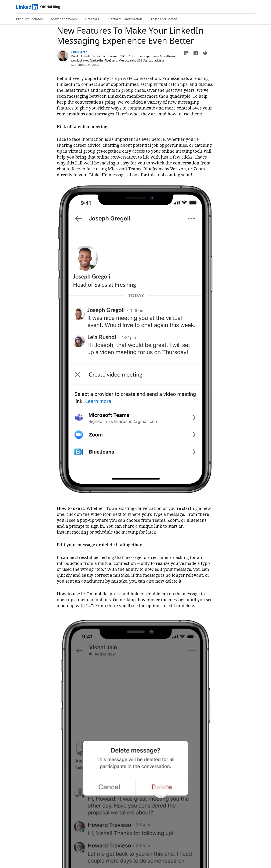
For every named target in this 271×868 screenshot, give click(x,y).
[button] (186, 53)
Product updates (29, 19)
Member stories (64, 19)
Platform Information (125, 19)
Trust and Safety (164, 19)
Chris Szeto (79, 52)
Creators (92, 19)
